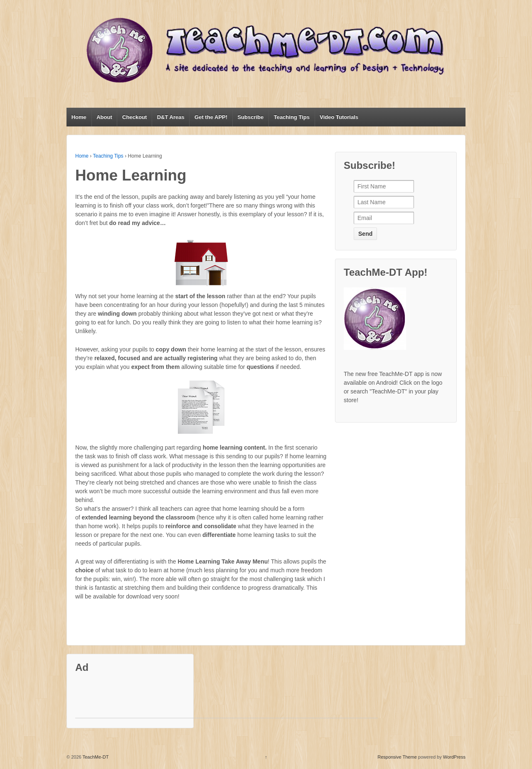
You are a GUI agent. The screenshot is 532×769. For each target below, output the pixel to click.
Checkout (134, 117)
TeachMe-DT (95, 757)
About (104, 117)
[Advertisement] (227, 699)
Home (79, 117)
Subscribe (250, 117)
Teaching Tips (292, 117)
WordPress (454, 757)
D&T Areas (171, 117)
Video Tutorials (339, 117)
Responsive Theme (397, 757)
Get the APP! (211, 117)
